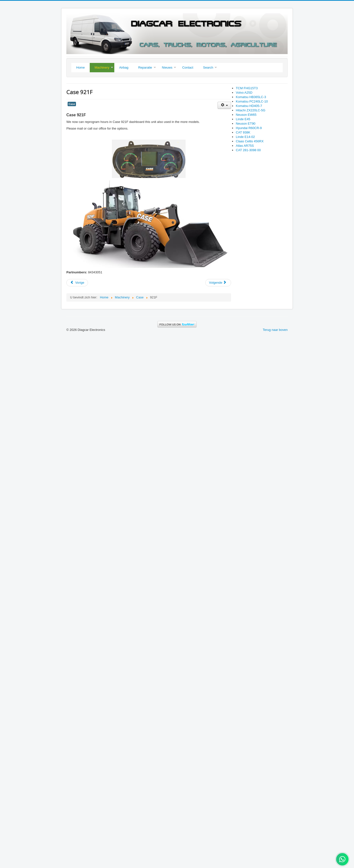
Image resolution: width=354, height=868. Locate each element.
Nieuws (167, 67)
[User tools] (224, 105)
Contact (188, 67)
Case (72, 104)
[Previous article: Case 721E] (77, 283)
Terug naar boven (275, 330)
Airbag (124, 67)
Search (208, 67)
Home (81, 67)
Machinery (102, 67)
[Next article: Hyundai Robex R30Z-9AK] (218, 283)
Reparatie (145, 67)
